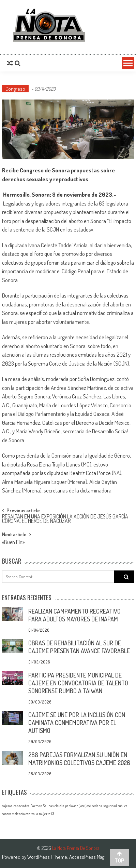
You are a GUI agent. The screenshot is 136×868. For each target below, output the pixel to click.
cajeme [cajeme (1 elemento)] (7, 806)
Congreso (15, 89)
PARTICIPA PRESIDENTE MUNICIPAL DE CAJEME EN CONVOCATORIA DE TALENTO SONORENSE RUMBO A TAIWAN (78, 683)
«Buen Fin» (13, 543)
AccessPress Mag (87, 857)
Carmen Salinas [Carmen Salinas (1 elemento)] (42, 806)
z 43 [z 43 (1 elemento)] (51, 814)
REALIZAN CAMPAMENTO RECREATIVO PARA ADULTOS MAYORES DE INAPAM (74, 615)
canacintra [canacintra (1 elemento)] (21, 806)
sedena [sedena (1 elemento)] (97, 806)
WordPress (39, 857)
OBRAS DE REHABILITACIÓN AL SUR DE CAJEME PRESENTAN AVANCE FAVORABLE (79, 647)
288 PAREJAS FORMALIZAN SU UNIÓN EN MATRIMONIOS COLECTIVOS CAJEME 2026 (79, 759)
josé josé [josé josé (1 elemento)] (85, 806)
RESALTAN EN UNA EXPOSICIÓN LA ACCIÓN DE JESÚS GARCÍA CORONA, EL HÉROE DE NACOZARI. (65, 519)
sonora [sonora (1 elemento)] (7, 814)
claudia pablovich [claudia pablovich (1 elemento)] (66, 806)
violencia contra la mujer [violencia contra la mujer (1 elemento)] (30, 814)
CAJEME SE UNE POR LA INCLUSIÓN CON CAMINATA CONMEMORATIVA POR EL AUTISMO (77, 723)
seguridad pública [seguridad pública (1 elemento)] (115, 806)
